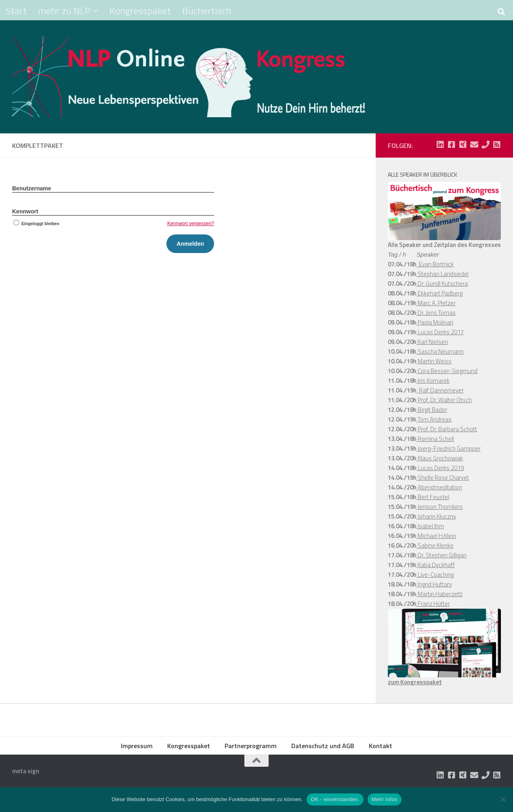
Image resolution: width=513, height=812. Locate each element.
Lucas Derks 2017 (440, 332)
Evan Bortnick (435, 264)
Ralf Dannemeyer (440, 390)
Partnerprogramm (251, 746)
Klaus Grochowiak (440, 458)
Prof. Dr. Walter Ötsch (444, 400)
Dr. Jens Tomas (436, 313)
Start (16, 11)
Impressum (137, 746)
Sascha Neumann (440, 351)
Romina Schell (435, 439)
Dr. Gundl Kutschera (442, 284)
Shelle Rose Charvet (443, 478)
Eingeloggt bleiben (36, 224)
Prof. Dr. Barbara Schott (447, 429)
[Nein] (503, 799)
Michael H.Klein (436, 536)
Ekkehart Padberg (439, 293)
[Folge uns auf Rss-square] (497, 145)
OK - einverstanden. (335, 799)
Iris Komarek (433, 381)
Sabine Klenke (435, 545)
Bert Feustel (433, 497)
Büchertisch (207, 11)
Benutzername (32, 188)
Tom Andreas (434, 419)
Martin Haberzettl (439, 594)
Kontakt (381, 746)
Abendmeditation (439, 487)
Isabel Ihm (430, 526)
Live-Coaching (435, 575)
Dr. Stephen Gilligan (442, 555)
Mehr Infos (385, 799)
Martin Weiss (434, 361)
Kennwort (25, 211)
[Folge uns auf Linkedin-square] (440, 145)
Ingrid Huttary (434, 584)
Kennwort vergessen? (191, 224)
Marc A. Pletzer (436, 303)
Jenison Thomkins (440, 507)
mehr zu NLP (64, 11)
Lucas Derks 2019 (440, 468)
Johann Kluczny (436, 516)
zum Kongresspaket (415, 682)
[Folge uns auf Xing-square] (463, 145)
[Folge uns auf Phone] (486, 145)
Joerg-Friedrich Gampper (449, 448)
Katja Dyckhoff (436, 565)
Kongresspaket (140, 11)
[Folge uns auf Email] (474, 145)
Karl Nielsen (432, 342)
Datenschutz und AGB (323, 746)
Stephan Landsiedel (443, 274)
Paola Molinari (435, 322)
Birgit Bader (432, 410)
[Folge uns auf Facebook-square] (452, 145)
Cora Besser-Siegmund (447, 371)
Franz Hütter (433, 604)
